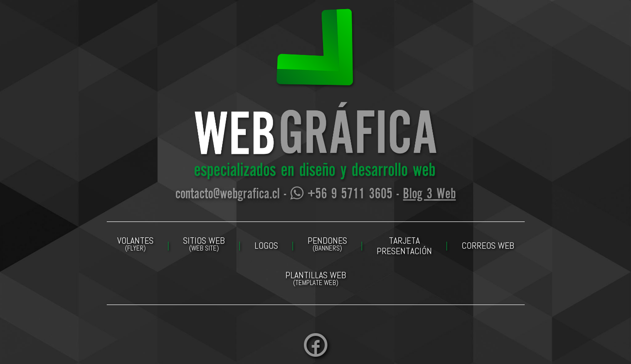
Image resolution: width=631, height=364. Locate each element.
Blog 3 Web (429, 194)
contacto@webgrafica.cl (228, 194)
